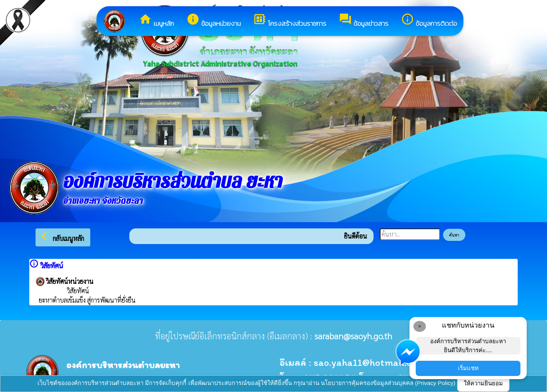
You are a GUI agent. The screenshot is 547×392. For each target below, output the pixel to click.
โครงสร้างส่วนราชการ (290, 20)
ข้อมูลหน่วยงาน (214, 20)
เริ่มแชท (468, 368)
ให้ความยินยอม (483, 383)
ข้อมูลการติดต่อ (429, 20)
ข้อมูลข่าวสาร (364, 20)
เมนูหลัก (156, 20)
